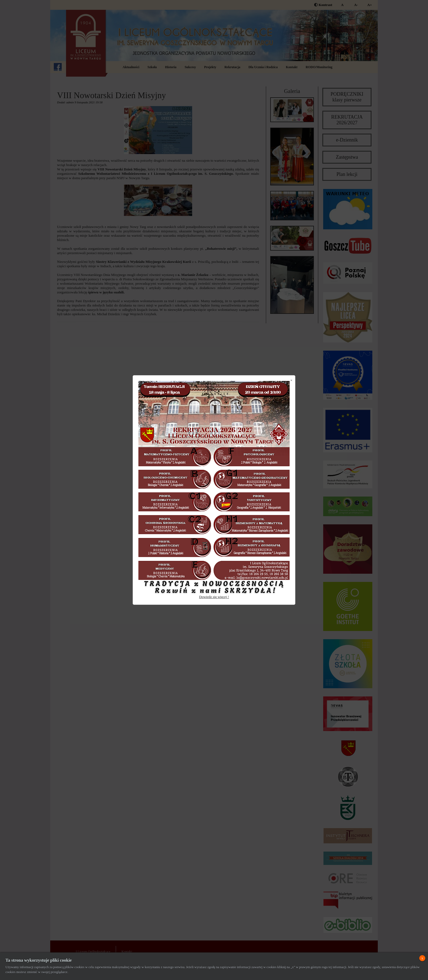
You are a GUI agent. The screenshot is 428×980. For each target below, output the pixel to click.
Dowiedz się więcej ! (214, 597)
